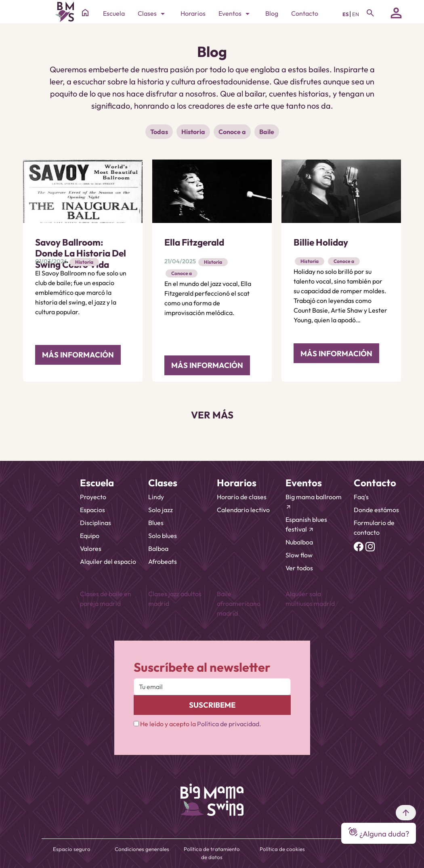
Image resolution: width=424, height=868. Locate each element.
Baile (267, 132)
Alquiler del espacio (108, 561)
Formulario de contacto (374, 528)
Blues (156, 523)
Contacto (305, 13)
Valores (91, 549)
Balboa (158, 549)
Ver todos (299, 568)
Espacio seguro (72, 849)
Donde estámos (376, 510)
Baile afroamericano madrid (239, 603)
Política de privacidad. (229, 724)
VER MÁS (212, 415)
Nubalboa (299, 542)
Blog (272, 13)
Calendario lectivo (243, 510)
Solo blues (163, 536)
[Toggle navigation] (370, 13)
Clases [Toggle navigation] (153, 14)
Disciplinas (96, 523)
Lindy (156, 497)
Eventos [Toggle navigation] (235, 14)
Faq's (361, 497)
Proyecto (93, 497)
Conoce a (232, 132)
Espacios (92, 510)
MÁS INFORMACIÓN (78, 355)
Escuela (114, 13)
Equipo (90, 536)
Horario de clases (242, 497)
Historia (193, 132)
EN (356, 14)
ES (346, 14)
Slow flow (299, 555)
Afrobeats (163, 561)
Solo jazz (161, 510)
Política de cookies (282, 849)
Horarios (193, 13)
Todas (159, 132)
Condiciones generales (142, 849)
